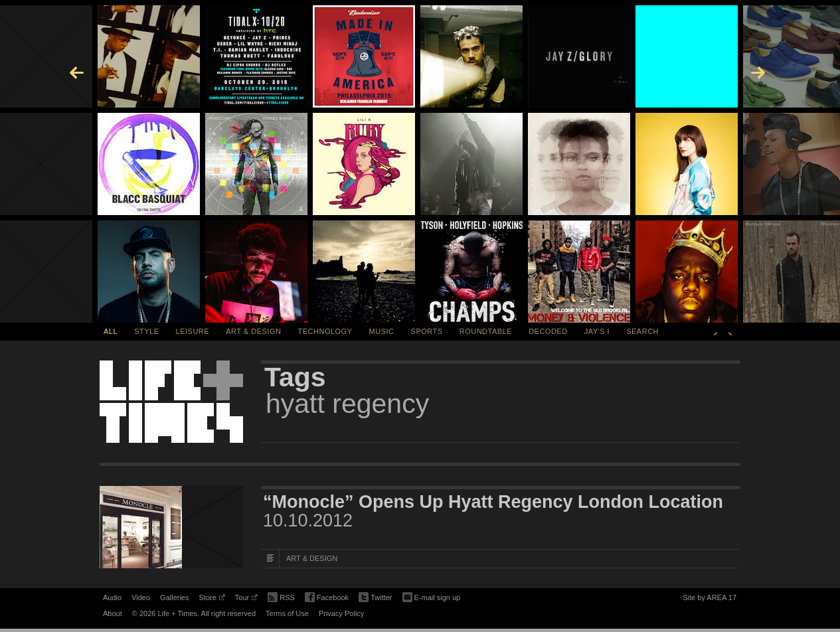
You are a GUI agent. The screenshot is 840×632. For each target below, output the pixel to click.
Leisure (193, 331)
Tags (295, 377)
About (113, 613)
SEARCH (642, 331)
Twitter (375, 598)
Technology (325, 331)
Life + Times (171, 402)
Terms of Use (287, 613)
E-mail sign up (432, 596)
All (111, 331)
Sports (427, 331)
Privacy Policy (341, 613)
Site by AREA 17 (710, 599)
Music (382, 331)
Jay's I (597, 331)
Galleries (174, 597)
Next (730, 331)
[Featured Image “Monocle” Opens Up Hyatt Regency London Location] (171, 527)
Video (141, 597)
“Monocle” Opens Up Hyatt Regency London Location (493, 502)
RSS (281, 596)
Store (211, 599)
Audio (112, 597)
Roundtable (486, 331)
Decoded (548, 331)
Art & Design (253, 331)
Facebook (327, 598)
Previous (715, 331)
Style (146, 331)
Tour (246, 599)
